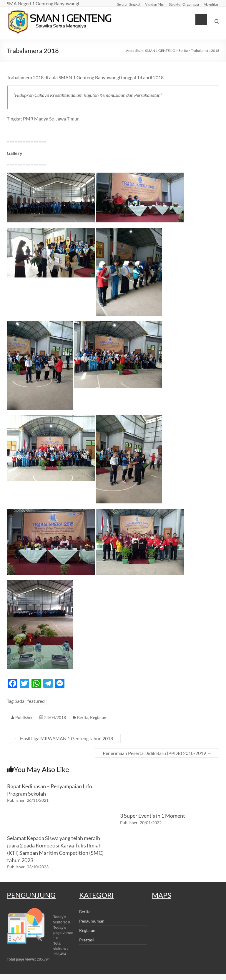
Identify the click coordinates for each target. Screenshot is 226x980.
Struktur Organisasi (184, 4)
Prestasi (87, 940)
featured (36, 701)
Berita (83, 717)
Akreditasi (211, 4)
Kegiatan (98, 717)
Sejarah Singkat (129, 4)
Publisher (24, 717)
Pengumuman (92, 921)
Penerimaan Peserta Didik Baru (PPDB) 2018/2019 (157, 753)
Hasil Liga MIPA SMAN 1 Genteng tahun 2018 (64, 738)
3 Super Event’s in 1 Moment (153, 816)
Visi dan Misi (155, 4)
